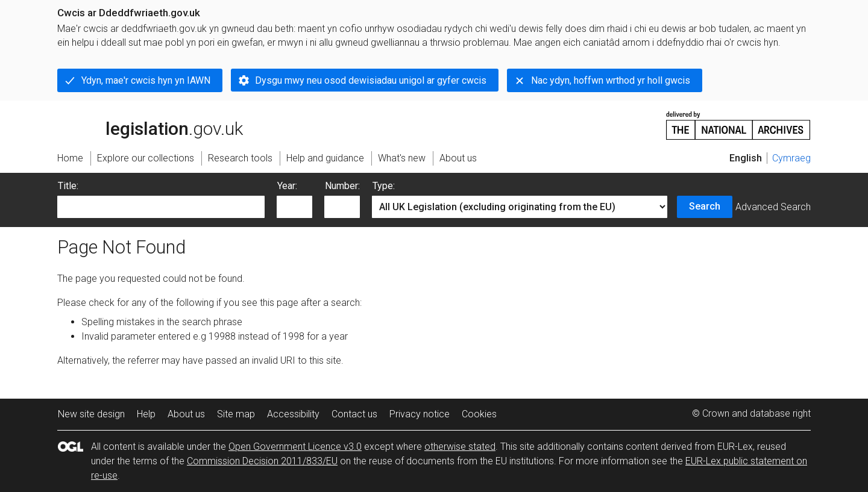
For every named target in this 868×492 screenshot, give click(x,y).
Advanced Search (773, 207)
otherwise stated (460, 447)
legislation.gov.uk (150, 125)
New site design (91, 414)
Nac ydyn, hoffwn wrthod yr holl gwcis (611, 80)
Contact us (354, 414)
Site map (236, 414)
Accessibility (293, 414)
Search (705, 206)
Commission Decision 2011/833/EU (262, 461)
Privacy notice (420, 414)
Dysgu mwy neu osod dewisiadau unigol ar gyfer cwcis (371, 80)
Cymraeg (791, 158)
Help (146, 414)
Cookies (479, 414)
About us (186, 414)
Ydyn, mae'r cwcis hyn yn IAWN (146, 80)
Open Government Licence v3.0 (295, 447)
